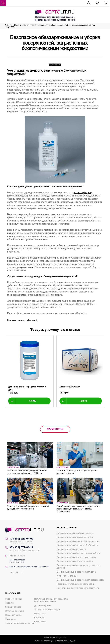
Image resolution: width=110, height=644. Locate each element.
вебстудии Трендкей (67, 641)
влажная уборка (82, 193)
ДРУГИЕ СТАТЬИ (55, 429)
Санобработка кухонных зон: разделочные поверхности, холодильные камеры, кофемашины (78, 509)
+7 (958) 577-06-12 (21, 547)
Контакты (29, 542)
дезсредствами (25, 267)
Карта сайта (61, 638)
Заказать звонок (16, 542)
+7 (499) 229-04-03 (21, 539)
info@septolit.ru (17, 556)
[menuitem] (75, 533)
